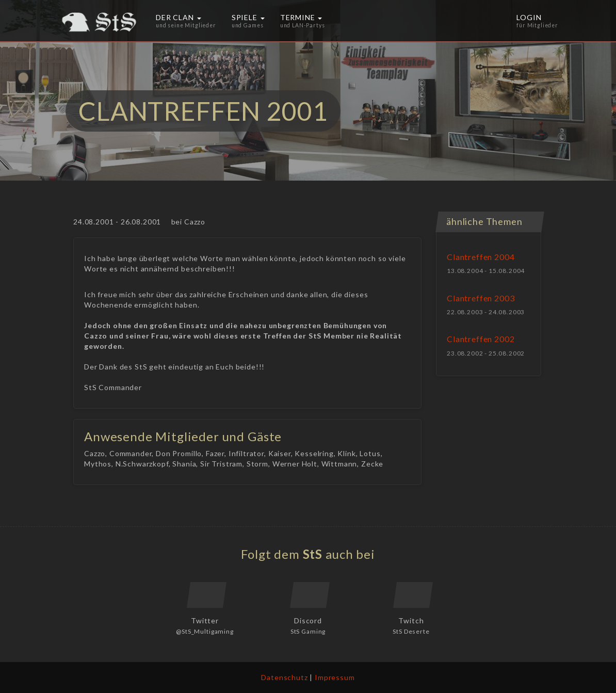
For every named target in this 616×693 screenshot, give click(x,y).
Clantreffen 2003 (481, 298)
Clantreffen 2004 (481, 257)
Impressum (335, 677)
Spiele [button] (248, 21)
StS (313, 554)
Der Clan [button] (186, 21)
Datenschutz (284, 677)
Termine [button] (303, 21)
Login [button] (537, 21)
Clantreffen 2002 (481, 339)
